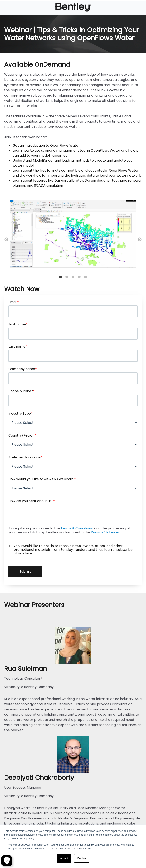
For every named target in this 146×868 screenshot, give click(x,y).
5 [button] (86, 277)
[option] (73, 235)
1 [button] (61, 277)
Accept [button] (64, 858)
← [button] (6, 240)
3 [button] (73, 277)
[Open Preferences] (7, 861)
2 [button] (67, 277)
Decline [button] (82, 858)
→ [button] (140, 240)
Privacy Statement (106, 532)
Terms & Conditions (77, 528)
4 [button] (79, 277)
